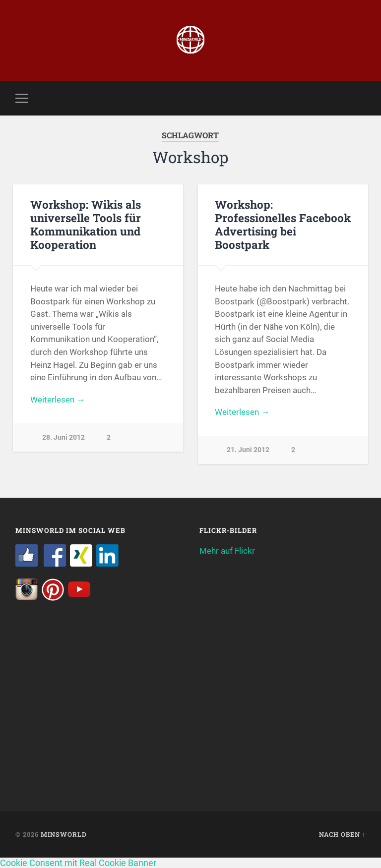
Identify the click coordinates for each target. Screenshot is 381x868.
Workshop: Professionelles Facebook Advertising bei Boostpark (283, 224)
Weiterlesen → (58, 400)
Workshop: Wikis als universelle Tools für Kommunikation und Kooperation (86, 224)
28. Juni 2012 (63, 437)
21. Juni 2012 (248, 450)
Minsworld (64, 834)
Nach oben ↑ (342, 834)
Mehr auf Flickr (227, 551)
